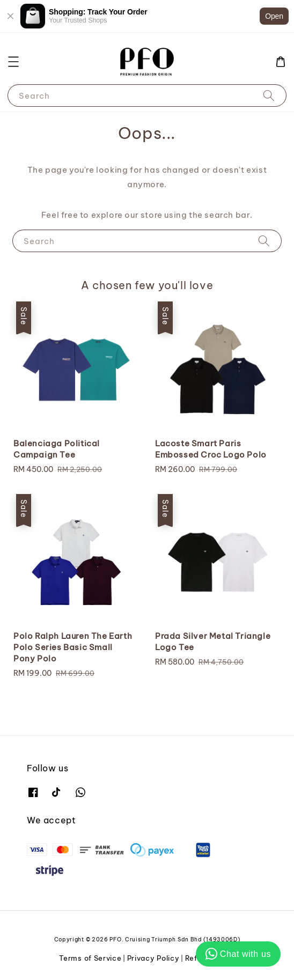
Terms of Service (90, 958)
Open (274, 16)
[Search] (269, 95)
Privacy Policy (153, 958)
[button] (13, 62)
